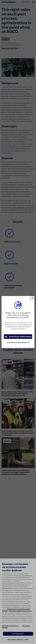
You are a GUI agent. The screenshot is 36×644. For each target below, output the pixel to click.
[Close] (33, 298)
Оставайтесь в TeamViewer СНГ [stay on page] (18, 342)
